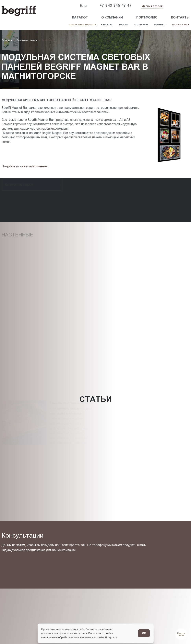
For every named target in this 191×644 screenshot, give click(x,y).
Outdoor (141, 24)
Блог (84, 6)
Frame (124, 24)
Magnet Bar (180, 24)
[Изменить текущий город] (152, 6)
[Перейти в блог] (181, 634)
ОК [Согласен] (144, 633)
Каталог (80, 17)
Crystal (107, 24)
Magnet (160, 24)
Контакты (180, 17)
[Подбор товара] (26, 166)
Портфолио (147, 17)
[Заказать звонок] (174, 6)
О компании (112, 17)
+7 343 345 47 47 (116, 6)
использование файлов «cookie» (61, 633)
